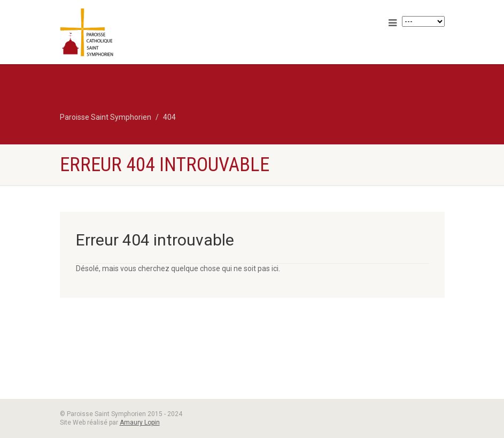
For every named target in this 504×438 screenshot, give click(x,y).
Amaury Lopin (140, 422)
